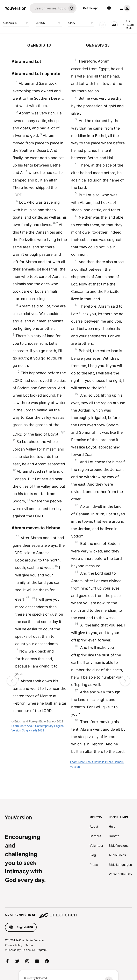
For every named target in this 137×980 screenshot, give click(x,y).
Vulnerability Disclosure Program (26, 950)
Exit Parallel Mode (128, 25)
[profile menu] (124, 8)
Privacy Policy (14, 945)
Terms (29, 945)
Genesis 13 (16, 23)
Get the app (91, 8)
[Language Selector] (109, 8)
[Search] (48, 8)
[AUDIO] (102, 25)
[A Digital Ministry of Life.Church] (68, 913)
